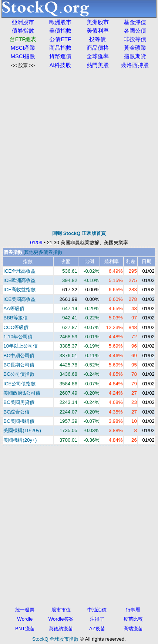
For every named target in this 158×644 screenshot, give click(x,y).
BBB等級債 (16, 318)
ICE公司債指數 (19, 384)
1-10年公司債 (18, 337)
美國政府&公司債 (22, 393)
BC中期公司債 (19, 356)
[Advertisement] (79, 149)
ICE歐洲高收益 (19, 280)
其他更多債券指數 (43, 252)
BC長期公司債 (19, 365)
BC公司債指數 (19, 374)
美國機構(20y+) (20, 440)
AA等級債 (14, 308)
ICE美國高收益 (19, 299)
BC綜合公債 (16, 412)
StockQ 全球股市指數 (55, 639)
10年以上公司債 (21, 346)
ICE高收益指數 (19, 290)
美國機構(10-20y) (22, 430)
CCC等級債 (16, 327)
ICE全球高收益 (19, 271)
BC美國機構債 (19, 421)
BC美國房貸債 (19, 402)
